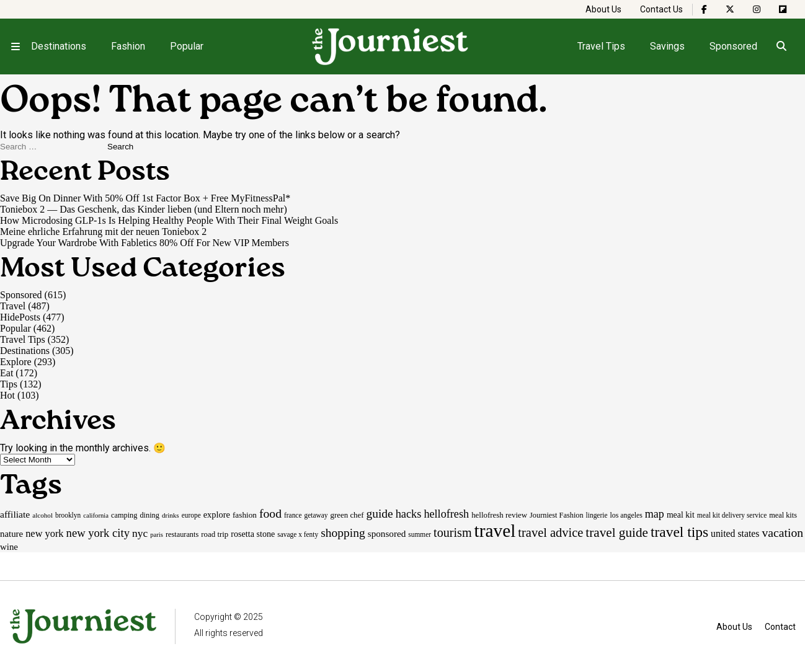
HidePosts (20, 317)
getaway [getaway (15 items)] (316, 515)
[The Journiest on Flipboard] (783, 9)
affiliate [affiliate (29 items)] (15, 514)
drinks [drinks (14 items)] (171, 515)
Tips (9, 384)
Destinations (59, 46)
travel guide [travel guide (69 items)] (617, 533)
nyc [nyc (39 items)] (140, 533)
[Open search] (781, 46)
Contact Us (661, 9)
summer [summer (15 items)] (420, 534)
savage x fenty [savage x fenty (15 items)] (298, 534)
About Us (603, 9)
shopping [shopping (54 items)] (343, 533)
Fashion (128, 46)
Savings (667, 46)
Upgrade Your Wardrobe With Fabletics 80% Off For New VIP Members (145, 243)
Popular (187, 46)
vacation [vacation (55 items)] (782, 533)
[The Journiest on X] (730, 9)
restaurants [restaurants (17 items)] (182, 534)
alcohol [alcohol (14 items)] (42, 515)
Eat (7, 373)
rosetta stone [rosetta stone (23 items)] (253, 534)
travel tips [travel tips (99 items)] (679, 532)
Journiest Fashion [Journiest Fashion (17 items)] (557, 515)
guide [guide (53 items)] (380, 514)
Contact (780, 627)
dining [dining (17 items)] (149, 515)
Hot (7, 395)
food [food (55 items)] (270, 513)
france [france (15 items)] (293, 515)
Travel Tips (601, 46)
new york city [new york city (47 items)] (98, 533)
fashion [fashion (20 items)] (245, 515)
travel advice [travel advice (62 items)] (550, 533)
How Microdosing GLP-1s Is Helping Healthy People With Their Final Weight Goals (169, 220)
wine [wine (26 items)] (9, 547)
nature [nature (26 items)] (11, 534)
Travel (13, 306)
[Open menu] (16, 46)
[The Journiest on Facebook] (704, 9)
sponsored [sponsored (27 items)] (387, 533)
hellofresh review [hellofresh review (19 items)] (499, 515)
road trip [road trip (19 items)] (215, 534)
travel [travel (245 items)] (495, 531)
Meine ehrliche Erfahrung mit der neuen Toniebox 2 (103, 232)
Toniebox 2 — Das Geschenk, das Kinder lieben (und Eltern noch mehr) (144, 209)
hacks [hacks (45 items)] (409, 514)
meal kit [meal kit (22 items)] (681, 515)
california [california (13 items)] (96, 515)
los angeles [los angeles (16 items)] (626, 515)
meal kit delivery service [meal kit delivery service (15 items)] (732, 515)
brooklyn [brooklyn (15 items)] (68, 515)
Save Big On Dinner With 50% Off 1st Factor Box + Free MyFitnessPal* (145, 198)
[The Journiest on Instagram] (757, 9)
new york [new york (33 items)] (44, 533)
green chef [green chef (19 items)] (347, 515)
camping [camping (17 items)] (124, 515)
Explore (16, 362)
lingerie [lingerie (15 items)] (597, 515)
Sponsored (733, 46)
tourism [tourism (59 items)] (453, 533)
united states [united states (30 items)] (735, 533)
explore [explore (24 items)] (217, 515)
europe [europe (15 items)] (191, 515)
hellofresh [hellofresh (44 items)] (446, 514)
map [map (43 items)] (655, 514)
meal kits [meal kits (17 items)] (783, 515)
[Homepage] (391, 46)
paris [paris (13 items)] (157, 535)
